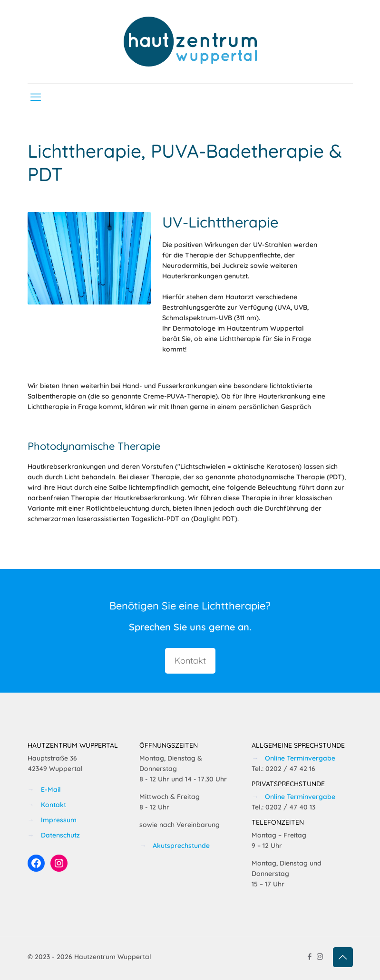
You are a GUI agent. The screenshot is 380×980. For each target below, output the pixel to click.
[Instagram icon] (320, 956)
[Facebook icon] (310, 956)
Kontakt (54, 805)
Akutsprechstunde (181, 846)
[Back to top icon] (343, 957)
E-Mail (51, 790)
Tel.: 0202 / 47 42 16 (283, 769)
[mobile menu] (36, 97)
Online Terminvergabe (300, 758)
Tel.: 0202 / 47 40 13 (283, 807)
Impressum (59, 820)
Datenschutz (60, 835)
